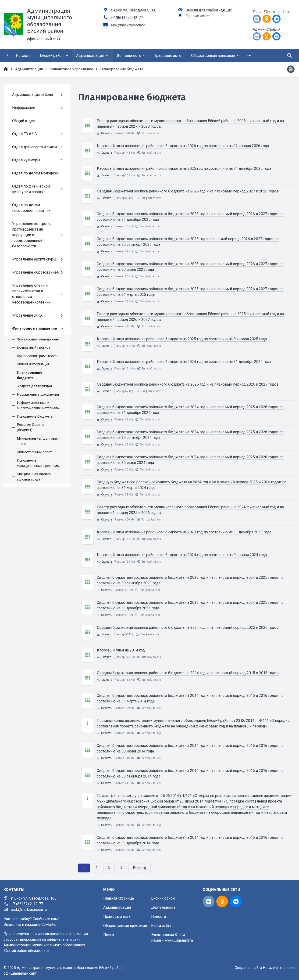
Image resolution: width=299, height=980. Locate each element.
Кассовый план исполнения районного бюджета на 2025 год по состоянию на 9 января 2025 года (182, 339)
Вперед (139, 868)
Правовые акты (117, 917)
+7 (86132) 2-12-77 (127, 18)
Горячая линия (198, 16)
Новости (158, 917)
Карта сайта (161, 926)
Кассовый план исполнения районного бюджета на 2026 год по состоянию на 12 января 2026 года (183, 146)
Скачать (107, 133)
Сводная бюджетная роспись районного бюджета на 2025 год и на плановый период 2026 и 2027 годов (188, 384)
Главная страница (119, 898)
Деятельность (163, 907)
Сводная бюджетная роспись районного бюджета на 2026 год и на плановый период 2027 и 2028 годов (188, 191)
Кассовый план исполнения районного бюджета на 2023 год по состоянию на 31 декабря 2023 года (184, 532)
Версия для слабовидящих (209, 10)
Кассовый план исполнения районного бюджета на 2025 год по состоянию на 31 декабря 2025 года (184, 168)
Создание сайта (248, 968)
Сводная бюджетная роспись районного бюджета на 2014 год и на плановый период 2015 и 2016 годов (188, 673)
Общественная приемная (125, 926)
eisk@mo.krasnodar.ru (129, 25)
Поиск (109, 935)
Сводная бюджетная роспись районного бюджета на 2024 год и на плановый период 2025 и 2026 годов (188, 627)
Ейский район (163, 898)
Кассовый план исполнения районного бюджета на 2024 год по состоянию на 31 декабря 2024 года (184, 362)
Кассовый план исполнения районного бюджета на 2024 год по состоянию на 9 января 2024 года (182, 555)
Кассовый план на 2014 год (121, 650)
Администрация (117, 907)
